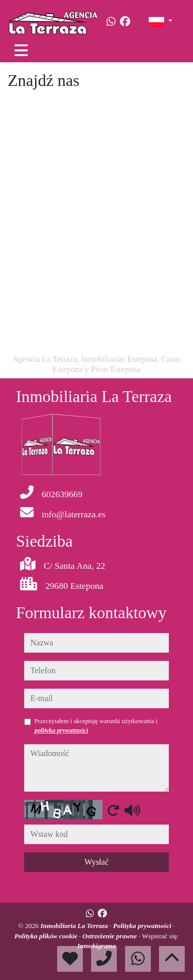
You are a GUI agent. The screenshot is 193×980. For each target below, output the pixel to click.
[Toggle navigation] (21, 50)
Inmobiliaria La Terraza (75, 926)
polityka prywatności (61, 730)
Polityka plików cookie (47, 936)
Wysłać (97, 862)
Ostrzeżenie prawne (110, 936)
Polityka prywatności (143, 926)
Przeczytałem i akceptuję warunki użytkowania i (96, 726)
